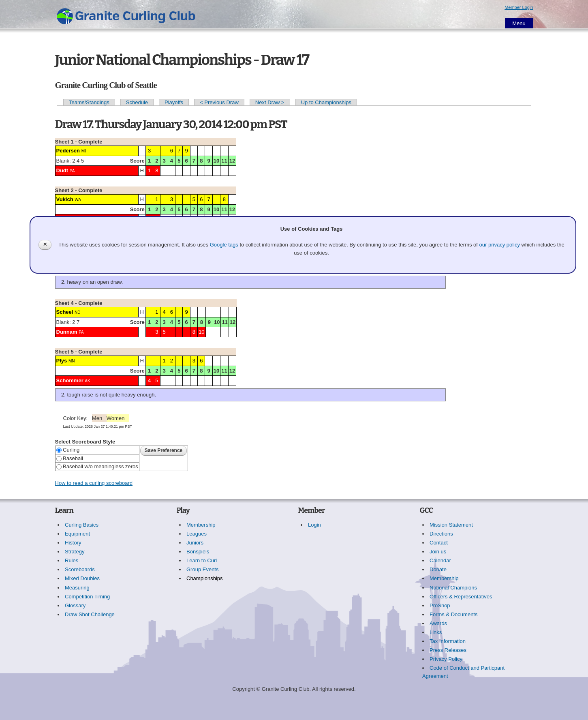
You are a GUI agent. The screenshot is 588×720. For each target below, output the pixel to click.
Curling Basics (82, 525)
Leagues (197, 534)
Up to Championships (326, 102)
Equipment (77, 534)
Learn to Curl (202, 560)
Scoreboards (80, 569)
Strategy (75, 552)
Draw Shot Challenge (90, 614)
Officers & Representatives (461, 597)
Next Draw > (270, 102)
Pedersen (68, 151)
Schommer (70, 380)
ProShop (440, 605)
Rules (72, 560)
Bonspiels (198, 552)
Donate (438, 569)
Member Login (519, 7)
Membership (201, 525)
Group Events (203, 569)
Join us (438, 552)
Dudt (62, 170)
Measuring (77, 588)
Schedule (137, 102)
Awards (438, 623)
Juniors (195, 543)
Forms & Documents (453, 614)
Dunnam (67, 332)
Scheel (65, 312)
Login (314, 525)
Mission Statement (451, 525)
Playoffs (174, 102)
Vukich (65, 199)
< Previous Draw (219, 102)
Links (436, 632)
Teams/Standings (89, 102)
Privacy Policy (446, 659)
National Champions (453, 588)
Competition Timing (87, 597)
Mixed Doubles (82, 578)
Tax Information (448, 641)
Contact (439, 543)
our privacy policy (500, 245)
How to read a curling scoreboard (94, 483)
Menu (519, 23)
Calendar (440, 560)
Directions (441, 534)
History (73, 543)
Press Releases (448, 650)
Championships (205, 578)
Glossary (75, 605)
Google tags (224, 245)
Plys (62, 361)
